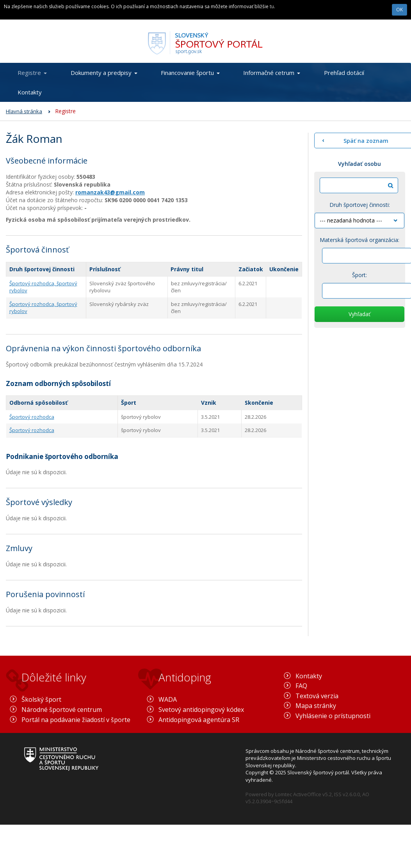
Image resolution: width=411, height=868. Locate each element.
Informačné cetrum (272, 73)
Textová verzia (317, 696)
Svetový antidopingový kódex (201, 710)
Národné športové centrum (62, 710)
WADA (168, 699)
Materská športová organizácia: (359, 240)
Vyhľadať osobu (359, 164)
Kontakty (30, 92)
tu (272, 6)
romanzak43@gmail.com (110, 192)
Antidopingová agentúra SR (199, 720)
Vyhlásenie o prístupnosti (333, 716)
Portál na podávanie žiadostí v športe (76, 720)
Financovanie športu (190, 73)
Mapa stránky (316, 706)
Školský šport (41, 699)
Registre (32, 73)
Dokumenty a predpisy (104, 73)
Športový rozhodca (32, 417)
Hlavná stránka (24, 111)
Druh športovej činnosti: (360, 205)
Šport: (359, 275)
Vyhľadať (359, 314)
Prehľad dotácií (344, 73)
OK (399, 10)
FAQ (301, 686)
